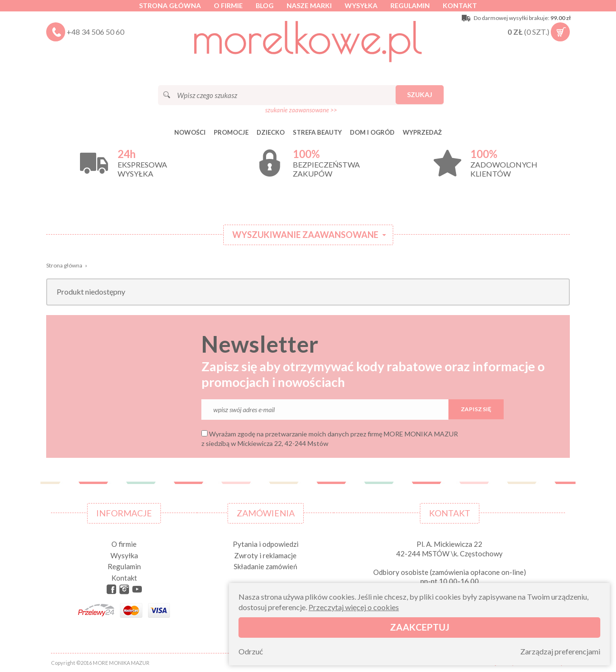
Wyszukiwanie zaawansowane (305, 235)
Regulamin (410, 5)
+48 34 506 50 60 (95, 32)
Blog (265, 5)
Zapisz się (476, 409)
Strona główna (170, 5)
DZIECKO (271, 132)
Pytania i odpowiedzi (266, 544)
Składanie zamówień (265, 566)
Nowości (190, 132)
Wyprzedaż (422, 132)
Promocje (231, 132)
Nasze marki (309, 5)
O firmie (228, 5)
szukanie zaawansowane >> (301, 110)
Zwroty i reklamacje (265, 555)
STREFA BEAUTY (317, 132)
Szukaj (420, 94)
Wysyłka (361, 5)
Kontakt (460, 5)
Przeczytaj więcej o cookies (354, 607)
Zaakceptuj (420, 627)
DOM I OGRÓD (372, 132)
